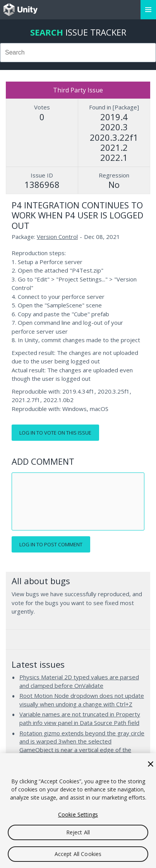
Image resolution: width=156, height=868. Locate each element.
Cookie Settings (78, 814)
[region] (78, 811)
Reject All (78, 832)
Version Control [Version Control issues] (57, 237)
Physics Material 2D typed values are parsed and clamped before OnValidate (79, 681)
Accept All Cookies (78, 854)
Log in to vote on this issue (55, 433)
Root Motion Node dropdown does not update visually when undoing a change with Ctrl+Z (82, 700)
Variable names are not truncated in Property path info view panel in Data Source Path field (80, 718)
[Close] (151, 764)
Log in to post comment (51, 544)
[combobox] (78, 53)
